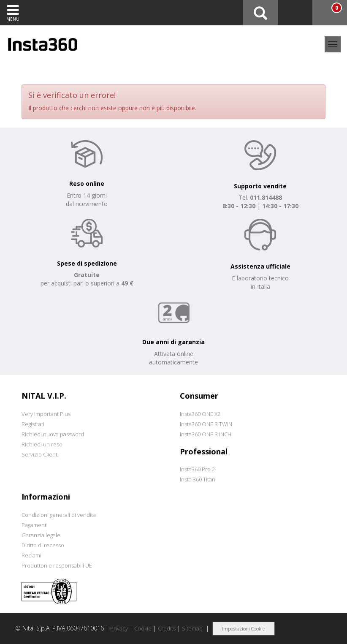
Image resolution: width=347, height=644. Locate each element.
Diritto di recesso (43, 545)
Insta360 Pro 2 (197, 469)
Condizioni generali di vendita (59, 515)
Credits (167, 628)
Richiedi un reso (42, 444)
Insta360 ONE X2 (200, 414)
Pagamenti (35, 525)
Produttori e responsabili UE (57, 565)
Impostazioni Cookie (243, 629)
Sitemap (192, 628)
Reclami (31, 555)
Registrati (33, 424)
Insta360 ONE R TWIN (206, 424)
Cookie (143, 628)
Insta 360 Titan (198, 479)
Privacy (119, 628)
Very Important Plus (46, 414)
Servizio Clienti (40, 454)
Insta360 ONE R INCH (206, 434)
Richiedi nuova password (53, 434)
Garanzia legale (41, 535)
